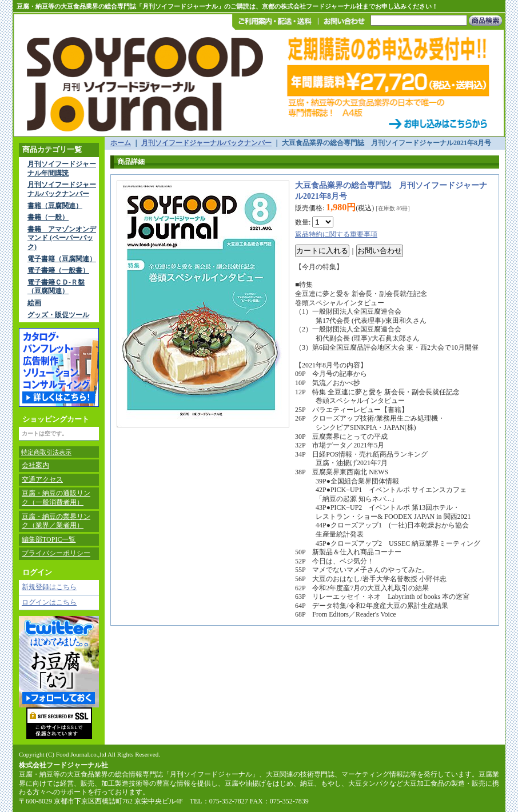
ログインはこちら (49, 602)
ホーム (121, 143)
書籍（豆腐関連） (55, 206)
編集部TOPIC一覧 (49, 539)
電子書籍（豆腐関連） (62, 259)
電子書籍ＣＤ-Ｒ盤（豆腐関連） (56, 287)
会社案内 (35, 465)
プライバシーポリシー (56, 553)
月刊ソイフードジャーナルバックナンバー (62, 189)
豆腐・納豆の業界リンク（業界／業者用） (56, 521)
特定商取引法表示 (46, 452)
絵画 (34, 303)
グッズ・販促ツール (58, 315)
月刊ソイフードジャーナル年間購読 (62, 169)
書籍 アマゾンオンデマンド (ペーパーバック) (62, 238)
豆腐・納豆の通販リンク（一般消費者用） (56, 498)
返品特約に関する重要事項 (336, 234)
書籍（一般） (48, 217)
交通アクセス (42, 479)
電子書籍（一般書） (58, 270)
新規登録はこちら (49, 587)
